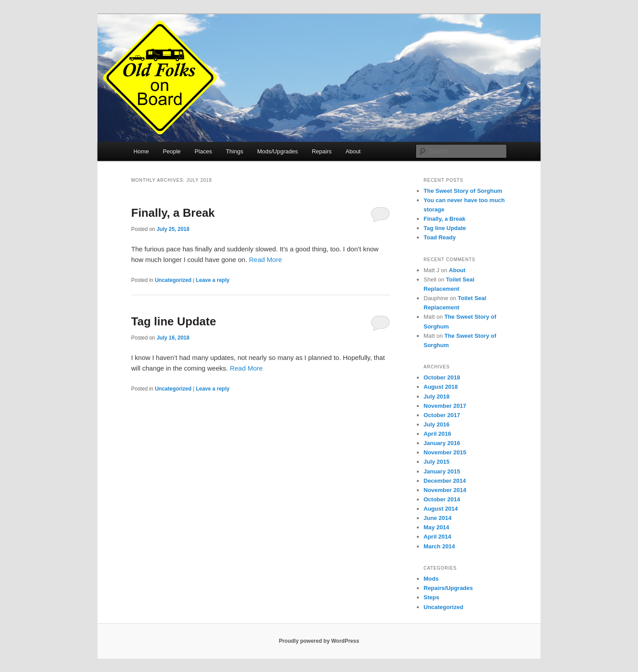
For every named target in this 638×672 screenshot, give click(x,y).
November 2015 (445, 452)
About (353, 151)
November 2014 (445, 490)
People (171, 151)
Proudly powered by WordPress (319, 641)
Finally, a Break (173, 213)
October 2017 (442, 415)
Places (203, 151)
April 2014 (437, 537)
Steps (431, 597)
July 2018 (437, 397)
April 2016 (437, 434)
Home (141, 151)
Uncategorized (173, 280)
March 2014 (439, 546)
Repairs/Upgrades (448, 588)
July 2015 (437, 462)
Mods (431, 579)
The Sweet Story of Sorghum (463, 191)
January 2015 (442, 471)
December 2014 (445, 481)
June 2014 (438, 518)
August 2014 (441, 509)
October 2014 (442, 499)
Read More (265, 260)
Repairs (322, 151)
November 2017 (445, 406)
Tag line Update (174, 321)
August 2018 (441, 387)
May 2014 (436, 527)
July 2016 (437, 424)
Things (235, 151)
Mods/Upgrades (277, 151)
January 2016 (442, 443)
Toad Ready (440, 237)
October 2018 (442, 377)
